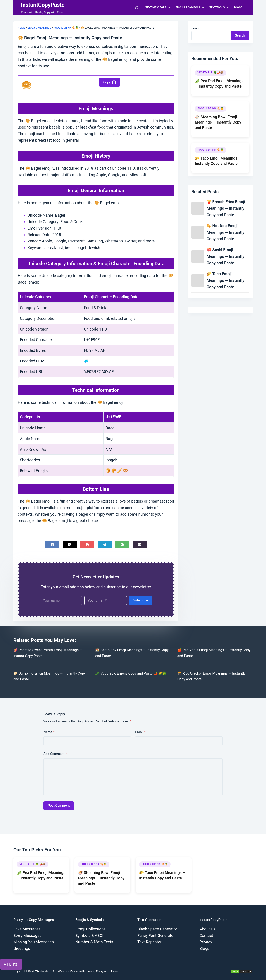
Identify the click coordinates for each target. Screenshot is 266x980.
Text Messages (159, 8)
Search (196, 28)
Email (140, 732)
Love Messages (27, 929)
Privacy (206, 942)
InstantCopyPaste (43, 5)
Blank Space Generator (157, 929)
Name (49, 732)
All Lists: (11, 964)
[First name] (61, 601)
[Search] (137, 8)
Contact (206, 936)
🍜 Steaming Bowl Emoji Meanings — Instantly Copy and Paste (218, 122)
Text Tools (220, 8)
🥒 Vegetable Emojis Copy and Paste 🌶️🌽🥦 (131, 673)
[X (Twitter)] (70, 545)
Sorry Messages (27, 936)
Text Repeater (149, 942)
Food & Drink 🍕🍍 (66, 28)
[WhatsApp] (122, 545)
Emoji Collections (91, 929)
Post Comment (59, 806)
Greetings (22, 948)
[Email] (140, 545)
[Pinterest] (87, 545)
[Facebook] (52, 545)
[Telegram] (105, 545)
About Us (207, 929)
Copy (110, 82)
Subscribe (141, 600)
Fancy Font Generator (156, 936)
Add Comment (55, 754)
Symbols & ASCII (90, 936)
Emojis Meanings (39, 28)
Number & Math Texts (94, 942)
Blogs (238, 7)
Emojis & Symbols (191, 8)
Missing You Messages (34, 942)
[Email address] (106, 601)
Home (21, 28)
